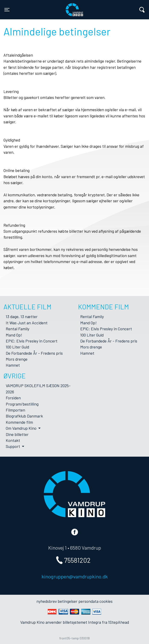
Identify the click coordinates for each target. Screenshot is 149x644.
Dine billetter (17, 434)
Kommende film (19, 422)
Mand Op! (14, 335)
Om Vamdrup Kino (22, 428)
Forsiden (13, 398)
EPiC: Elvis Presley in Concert (32, 341)
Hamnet (13, 365)
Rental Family (18, 329)
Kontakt (13, 440)
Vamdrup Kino (45, 7)
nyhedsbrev (47, 601)
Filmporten (15, 410)
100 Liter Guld (17, 347)
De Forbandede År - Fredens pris (34, 353)
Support (13, 446)
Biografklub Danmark (24, 416)
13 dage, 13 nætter (22, 316)
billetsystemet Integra (82, 622)
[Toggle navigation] (7, 10)
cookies (106, 601)
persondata (88, 601)
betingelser (68, 601)
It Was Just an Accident (27, 323)
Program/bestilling (22, 404)
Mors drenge (17, 359)
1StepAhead (119, 622)
